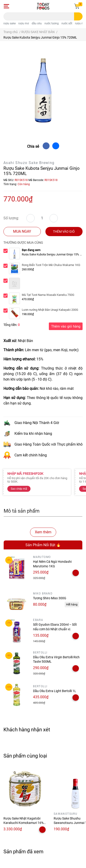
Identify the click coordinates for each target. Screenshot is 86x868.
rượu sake (10, 23)
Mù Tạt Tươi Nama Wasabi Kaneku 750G (48, 295)
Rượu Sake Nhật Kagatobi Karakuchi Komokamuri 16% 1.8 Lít (24, 823)
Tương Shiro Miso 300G (50, 598)
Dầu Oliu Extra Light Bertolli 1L (55, 691)
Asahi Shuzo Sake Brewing (29, 163)
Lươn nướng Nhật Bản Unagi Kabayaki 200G (50, 310)
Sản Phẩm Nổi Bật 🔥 (43, 545)
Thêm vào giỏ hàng (66, 326)
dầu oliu (37, 23)
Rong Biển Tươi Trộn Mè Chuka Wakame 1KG (51, 265)
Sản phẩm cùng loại (25, 756)
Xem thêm (43, 532)
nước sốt (67, 23)
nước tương (52, 23)
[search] (78, 16)
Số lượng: (11, 218)
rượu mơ (24, 23)
